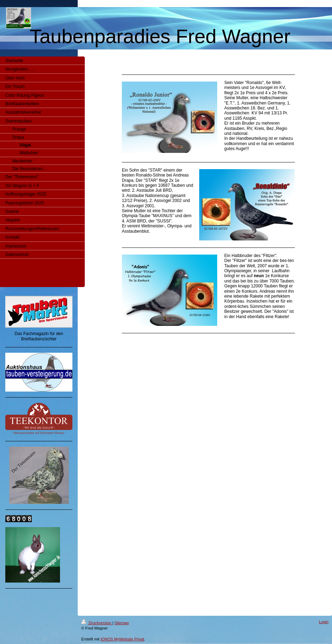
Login (324, 622)
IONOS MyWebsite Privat (122, 639)
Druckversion (97, 623)
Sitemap (121, 623)
